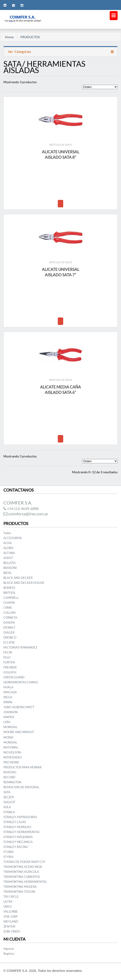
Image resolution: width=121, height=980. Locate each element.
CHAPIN (9, 603)
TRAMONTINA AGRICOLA (21, 872)
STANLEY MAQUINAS (18, 837)
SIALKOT (9, 802)
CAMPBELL (11, 598)
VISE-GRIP (11, 916)
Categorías (19, 52)
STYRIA (8, 857)
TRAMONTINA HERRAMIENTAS (25, 882)
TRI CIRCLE (11, 897)
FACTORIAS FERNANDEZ (20, 647)
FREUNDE (10, 667)
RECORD (9, 777)
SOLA (7, 807)
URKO (7, 907)
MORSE (8, 737)
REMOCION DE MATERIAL (21, 787)
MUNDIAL (10, 742)
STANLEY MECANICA (18, 842)
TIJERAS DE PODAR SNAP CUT (24, 862)
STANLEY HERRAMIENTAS (21, 832)
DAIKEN (9, 623)
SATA (7, 792)
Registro (9, 954)
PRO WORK (11, 762)
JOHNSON (11, 712)
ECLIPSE (9, 642)
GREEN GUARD (14, 677)
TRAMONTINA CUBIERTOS (22, 877)
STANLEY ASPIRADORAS (20, 817)
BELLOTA (10, 563)
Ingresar (9, 949)
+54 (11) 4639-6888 (21, 508)
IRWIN (8, 702)
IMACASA (10, 692)
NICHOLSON (12, 752)
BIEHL (8, 573)
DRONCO (10, 637)
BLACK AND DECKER (18, 578)
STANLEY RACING (16, 847)
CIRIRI (8, 608)
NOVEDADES (13, 757)
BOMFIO (9, 588)
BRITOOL (10, 593)
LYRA (7, 722)
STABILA (9, 812)
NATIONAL (11, 747)
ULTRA (8, 902)
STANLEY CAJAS (15, 822)
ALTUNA (9, 553)
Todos (7, 533)
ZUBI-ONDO (12, 931)
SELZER (9, 797)
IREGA (8, 697)
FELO (7, 657)
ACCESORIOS (13, 538)
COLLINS (10, 613)
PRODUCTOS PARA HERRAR (22, 767)
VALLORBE (11, 911)
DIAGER (9, 632)
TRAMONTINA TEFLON (19, 892)
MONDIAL (10, 727)
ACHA (8, 543)
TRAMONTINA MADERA (20, 887)
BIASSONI (10, 568)
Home (9, 37)
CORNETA (10, 618)
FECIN (8, 652)
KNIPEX (9, 717)
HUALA (8, 687)
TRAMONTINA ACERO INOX (23, 867)
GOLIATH (10, 672)
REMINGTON (12, 782)
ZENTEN (9, 926)
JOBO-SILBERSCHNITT (19, 707)
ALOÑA (8, 548)
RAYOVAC (10, 772)
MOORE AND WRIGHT (19, 732)
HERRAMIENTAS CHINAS (21, 682)
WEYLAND (11, 921)
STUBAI (8, 852)
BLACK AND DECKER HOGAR (24, 583)
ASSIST (8, 558)
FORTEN (9, 662)
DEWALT (9, 627)
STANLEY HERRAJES (17, 827)
